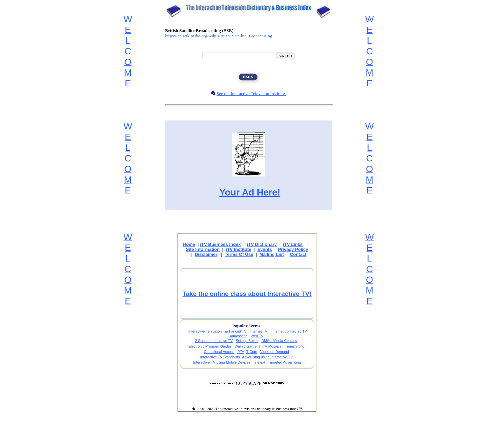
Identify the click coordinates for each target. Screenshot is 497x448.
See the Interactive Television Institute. (251, 94)
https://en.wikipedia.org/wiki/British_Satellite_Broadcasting (219, 36)
